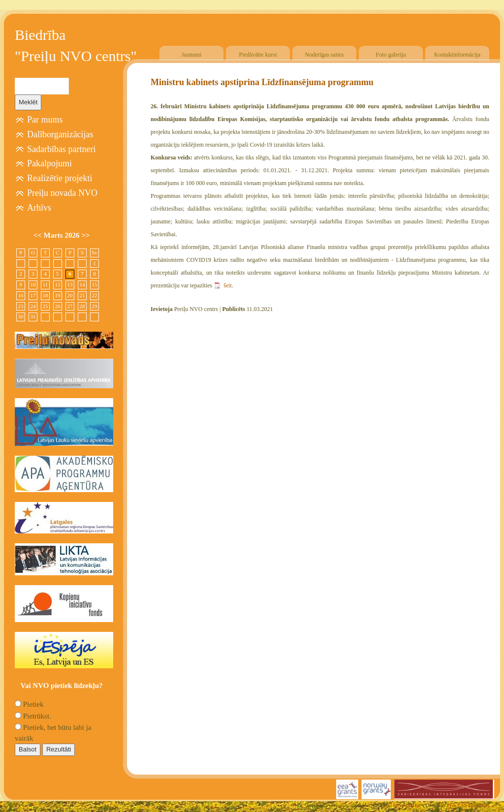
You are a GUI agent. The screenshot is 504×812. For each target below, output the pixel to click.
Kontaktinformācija (457, 55)
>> (85, 235)
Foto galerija (391, 55)
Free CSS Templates (468, 805)
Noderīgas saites (325, 55)
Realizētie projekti (60, 178)
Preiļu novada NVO (62, 193)
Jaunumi (192, 55)
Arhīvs (39, 208)
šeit (228, 285)
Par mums (45, 120)
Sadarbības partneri (61, 149)
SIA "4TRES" (408, 805)
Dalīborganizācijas (60, 134)
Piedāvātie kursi (258, 55)
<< (39, 235)
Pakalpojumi (49, 163)
